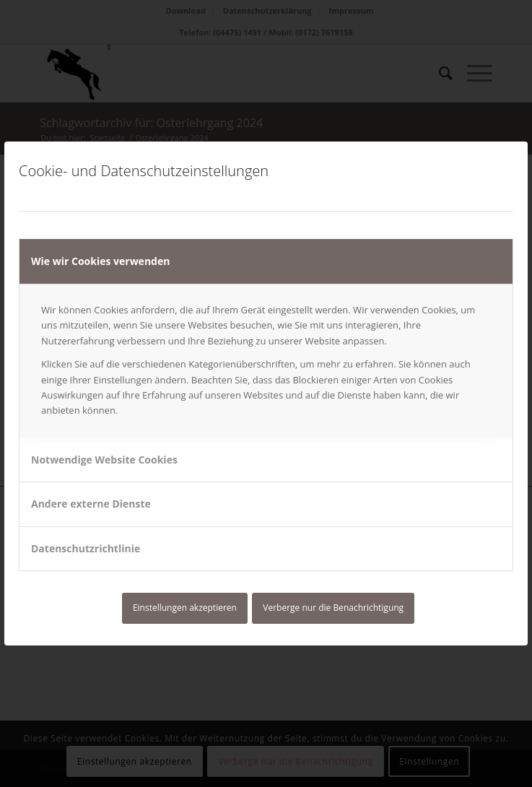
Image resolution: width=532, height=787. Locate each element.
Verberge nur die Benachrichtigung (333, 608)
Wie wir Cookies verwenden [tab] (100, 261)
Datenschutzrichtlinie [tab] (86, 548)
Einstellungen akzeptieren (185, 608)
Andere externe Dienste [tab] (91, 504)
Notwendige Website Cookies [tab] (104, 460)
